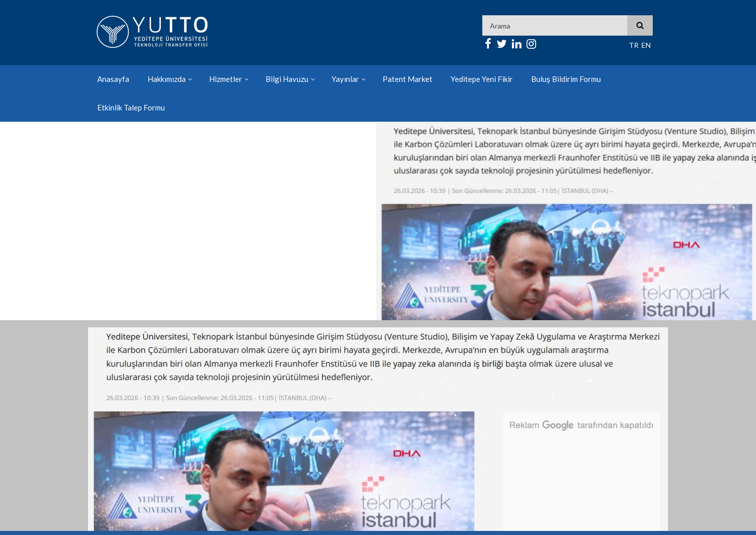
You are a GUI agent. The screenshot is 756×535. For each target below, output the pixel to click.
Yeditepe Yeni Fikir (482, 79)
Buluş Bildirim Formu (566, 79)
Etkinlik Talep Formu (131, 107)
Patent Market (408, 79)
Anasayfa (113, 79)
